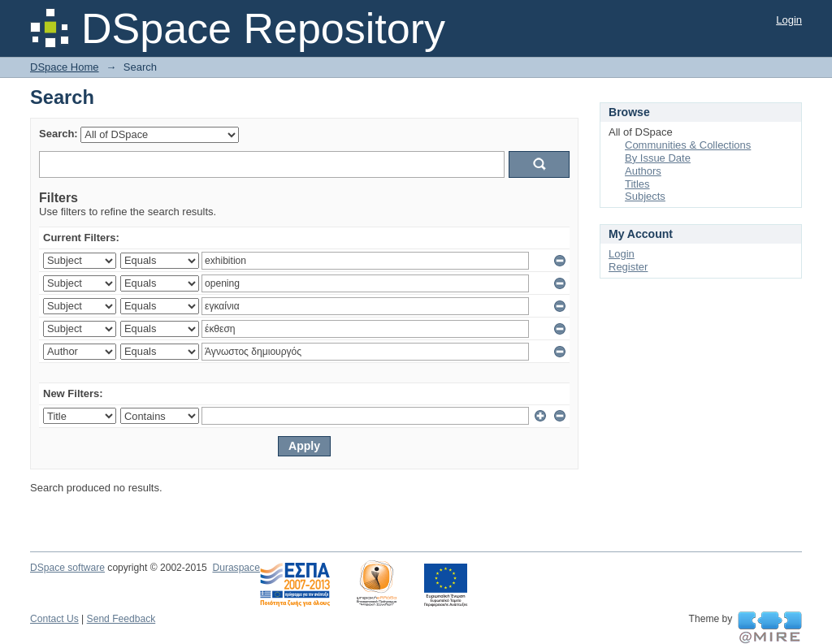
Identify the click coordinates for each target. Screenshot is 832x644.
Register (628, 267)
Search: (58, 134)
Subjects (645, 196)
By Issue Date (658, 158)
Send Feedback (121, 619)
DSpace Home (65, 67)
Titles (637, 184)
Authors (643, 171)
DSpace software (67, 568)
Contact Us (54, 619)
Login (789, 20)
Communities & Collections (688, 145)
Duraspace (236, 568)
